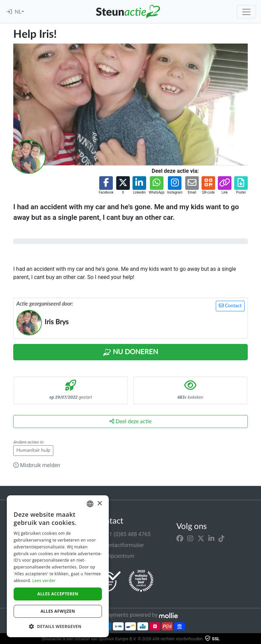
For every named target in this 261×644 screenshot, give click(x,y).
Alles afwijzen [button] (58, 611)
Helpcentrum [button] (115, 556)
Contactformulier (119, 545)
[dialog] (58, 566)
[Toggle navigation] (246, 12)
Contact (230, 306)
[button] (106, 186)
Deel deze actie (130, 421)
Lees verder (44, 581)
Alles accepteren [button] (58, 594)
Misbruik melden (37, 465)
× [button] (99, 504)
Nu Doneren (130, 352)
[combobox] (90, 504)
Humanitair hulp (33, 450)
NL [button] (18, 12)
